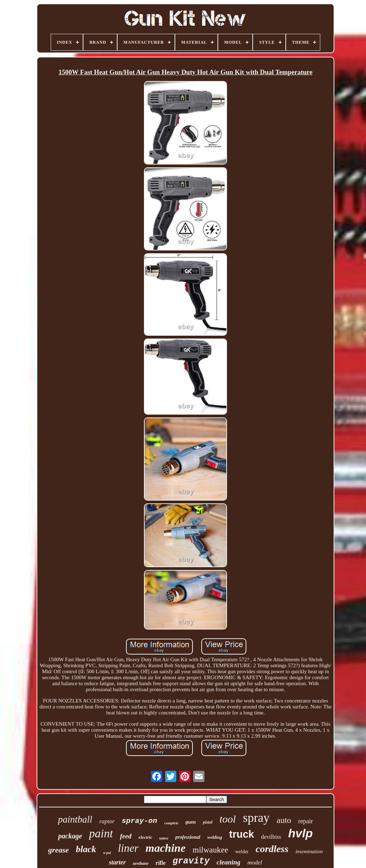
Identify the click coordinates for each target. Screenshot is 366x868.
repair (305, 821)
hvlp (301, 833)
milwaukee (210, 850)
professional (188, 837)
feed (126, 836)
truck (242, 834)
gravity (191, 861)
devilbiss (271, 837)
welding (215, 837)
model (255, 863)
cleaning (229, 862)
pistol (208, 822)
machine (166, 848)
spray (256, 818)
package (70, 836)
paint (101, 833)
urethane (141, 863)
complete (171, 823)
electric (146, 837)
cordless (272, 849)
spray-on (140, 821)
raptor (107, 821)
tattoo (164, 838)
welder (242, 852)
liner (128, 848)
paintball (75, 819)
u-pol (107, 853)
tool (228, 819)
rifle (160, 863)
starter (117, 862)
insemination (309, 851)
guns (191, 822)
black (86, 849)
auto (284, 820)
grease (59, 850)
